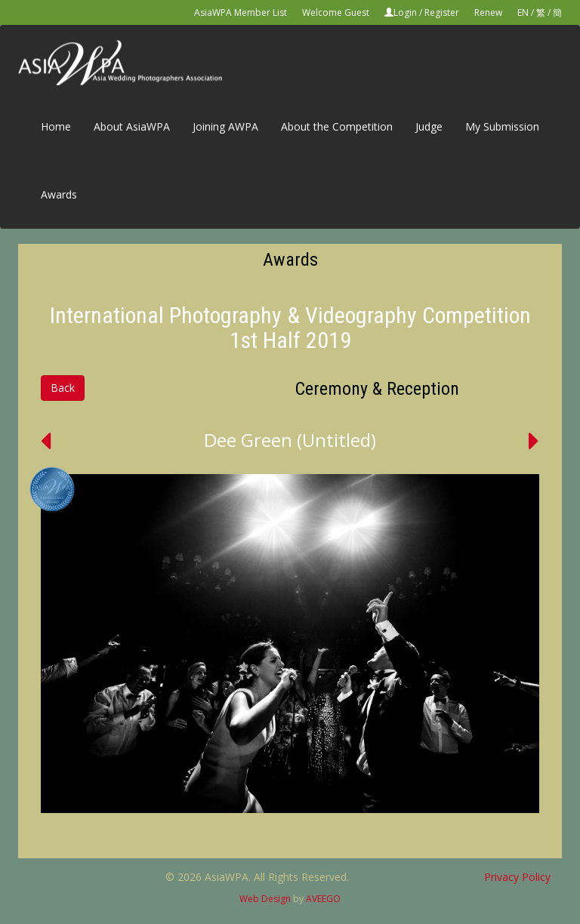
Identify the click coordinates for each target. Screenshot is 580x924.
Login (405, 12)
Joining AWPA (225, 126)
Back (63, 388)
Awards (59, 194)
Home (56, 126)
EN (523, 12)
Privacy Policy (517, 877)
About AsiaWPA (132, 126)
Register (442, 12)
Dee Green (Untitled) (290, 440)
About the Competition (337, 126)
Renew (488, 12)
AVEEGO (323, 899)
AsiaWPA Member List (241, 12)
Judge (429, 126)
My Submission (502, 126)
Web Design (265, 899)
